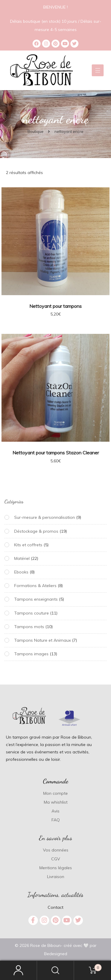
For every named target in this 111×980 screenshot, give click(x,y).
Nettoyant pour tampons (55, 306)
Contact (55, 907)
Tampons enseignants (36, 599)
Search (55, 970)
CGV (56, 859)
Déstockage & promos (36, 531)
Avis (55, 811)
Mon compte (55, 793)
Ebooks (21, 572)
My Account (18, 970)
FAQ (56, 820)
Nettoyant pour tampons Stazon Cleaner (56, 453)
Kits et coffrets (28, 545)
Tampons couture (32, 613)
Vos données (56, 850)
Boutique (36, 131)
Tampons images (31, 654)
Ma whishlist (56, 802)
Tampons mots (29, 627)
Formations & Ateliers (35, 586)
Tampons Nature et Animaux (42, 640)
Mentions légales (56, 868)
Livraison (56, 877)
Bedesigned (56, 954)
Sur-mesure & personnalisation (45, 517)
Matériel (22, 558)
